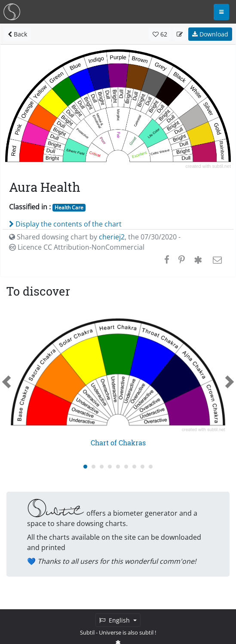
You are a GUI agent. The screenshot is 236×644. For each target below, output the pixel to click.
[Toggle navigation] (221, 12)
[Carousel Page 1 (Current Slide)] (85, 467)
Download (210, 34)
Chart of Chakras (118, 443)
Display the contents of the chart (65, 224)
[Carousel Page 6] (126, 467)
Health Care (69, 207)
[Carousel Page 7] (134, 467)
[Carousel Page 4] (110, 467)
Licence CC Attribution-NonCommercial (77, 247)
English (115, 620)
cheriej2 (112, 237)
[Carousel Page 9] (151, 467)
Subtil (87, 632)
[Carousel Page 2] (93, 467)
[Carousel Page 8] (143, 467)
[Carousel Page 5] (118, 467)
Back (17, 34)
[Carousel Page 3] (102, 467)
